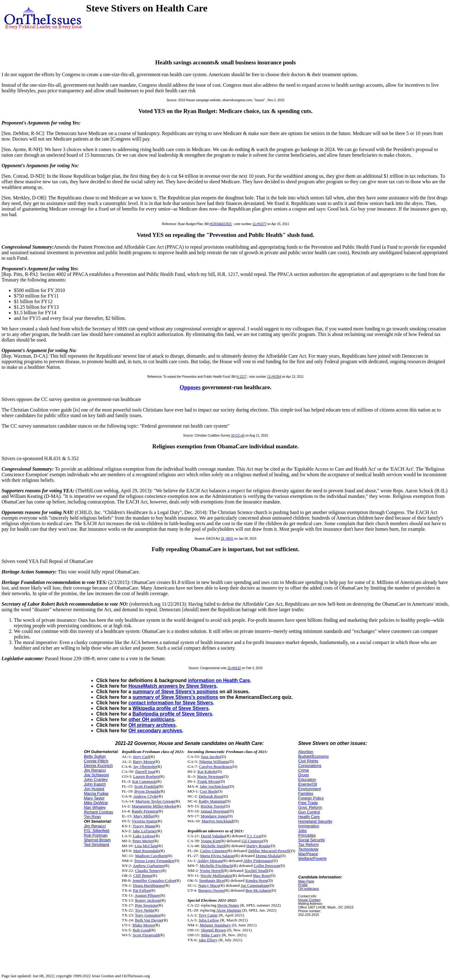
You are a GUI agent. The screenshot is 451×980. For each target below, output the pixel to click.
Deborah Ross (210, 796)
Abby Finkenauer (258, 861)
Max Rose (261, 875)
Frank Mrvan (208, 781)
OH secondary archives (155, 731)
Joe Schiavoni (96, 775)
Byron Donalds (147, 791)
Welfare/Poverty (312, 858)
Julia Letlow (209, 920)
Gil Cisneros (252, 841)
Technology (308, 849)
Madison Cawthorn (151, 856)
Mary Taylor (94, 798)
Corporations (310, 766)
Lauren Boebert (146, 776)
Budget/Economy (313, 756)
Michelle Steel (213, 846)
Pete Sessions (146, 905)
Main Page (306, 881)
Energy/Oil (308, 784)
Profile (303, 885)
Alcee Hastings (229, 910)
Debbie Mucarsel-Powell (269, 851)
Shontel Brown (213, 930)
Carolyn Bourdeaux (215, 767)
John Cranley (96, 780)
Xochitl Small (256, 871)
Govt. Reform (310, 807)
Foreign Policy (311, 798)
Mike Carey (211, 935)
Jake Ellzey (208, 940)
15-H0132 (234, 668)
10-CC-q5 (238, 436)
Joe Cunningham (255, 885)
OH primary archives (152, 725)
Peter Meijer (143, 841)
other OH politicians (151, 719)
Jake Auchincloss (214, 786)
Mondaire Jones (214, 816)
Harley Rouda (258, 846)
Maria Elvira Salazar (217, 856)
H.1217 (241, 377)
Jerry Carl (141, 757)
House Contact (309, 900)
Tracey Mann (144, 826)
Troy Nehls (144, 910)
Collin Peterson (267, 866)
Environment (309, 789)
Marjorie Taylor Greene (155, 801)
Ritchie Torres (212, 806)
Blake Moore (143, 925)
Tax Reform (308, 845)
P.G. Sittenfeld (97, 831)
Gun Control (309, 812)
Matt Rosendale (146, 851)
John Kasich (95, 784)
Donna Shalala (268, 856)
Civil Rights (308, 761)
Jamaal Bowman (214, 811)
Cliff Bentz (142, 875)
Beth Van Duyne (149, 920)
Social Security (311, 840)
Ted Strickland (97, 845)
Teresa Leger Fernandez (154, 861)
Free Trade (308, 803)
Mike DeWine (96, 803)
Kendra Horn (256, 880)
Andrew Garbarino (148, 866)
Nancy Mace (209, 885)
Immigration (309, 826)
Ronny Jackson (147, 900)
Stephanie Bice (211, 880)
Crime (304, 770)
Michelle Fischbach (216, 866)
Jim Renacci (95, 770)
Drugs (304, 775)
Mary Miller (144, 816)
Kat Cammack (144, 781)
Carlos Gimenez (213, 851)
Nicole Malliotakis (216, 875)
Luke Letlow (144, 836)
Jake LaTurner (145, 831)
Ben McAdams (258, 890)
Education (307, 780)
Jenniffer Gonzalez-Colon (154, 880)
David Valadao (213, 836)
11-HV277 (259, 224)
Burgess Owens (211, 890)
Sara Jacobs (211, 757)
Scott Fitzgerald (146, 935)
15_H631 (227, 539)
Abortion (306, 752)
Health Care (309, 817)
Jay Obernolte (145, 767)
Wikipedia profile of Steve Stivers (171, 708)
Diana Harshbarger (149, 885)
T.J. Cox (254, 836)
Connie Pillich (96, 761)
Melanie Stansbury (215, 925)
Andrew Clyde (145, 796)
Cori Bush (208, 791)
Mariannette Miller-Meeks (154, 806)
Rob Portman (96, 835)
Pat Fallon (141, 890)
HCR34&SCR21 (221, 224)
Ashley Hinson (210, 861)
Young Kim (210, 841)
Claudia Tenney (148, 871)
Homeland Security (315, 821)
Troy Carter (208, 915)
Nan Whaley (95, 807)
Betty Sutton (95, 756)
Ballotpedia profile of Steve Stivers (172, 714)
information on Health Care (219, 680)
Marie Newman (210, 776)
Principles (307, 835)
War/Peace (308, 854)
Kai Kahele (207, 771)
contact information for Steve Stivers (171, 703)
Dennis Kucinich (98, 766)
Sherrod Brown (97, 840)
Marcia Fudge (96, 793)
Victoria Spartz (144, 821)
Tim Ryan (92, 817)
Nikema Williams (214, 762)
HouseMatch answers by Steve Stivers (172, 686)
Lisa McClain (146, 846)
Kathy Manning (212, 801)
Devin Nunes (228, 905)
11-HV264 (274, 377)
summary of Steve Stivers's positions (175, 692)
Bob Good (141, 930)
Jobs (302, 831)
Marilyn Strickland (217, 821)
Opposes (190, 387)
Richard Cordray (99, 812)
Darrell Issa (145, 771)
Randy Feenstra (145, 811)
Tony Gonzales (147, 915)
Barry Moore (144, 762)
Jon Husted (94, 789)
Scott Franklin (146, 786)
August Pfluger (147, 895)
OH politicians (308, 889)
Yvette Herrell (211, 871)
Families (306, 793)
